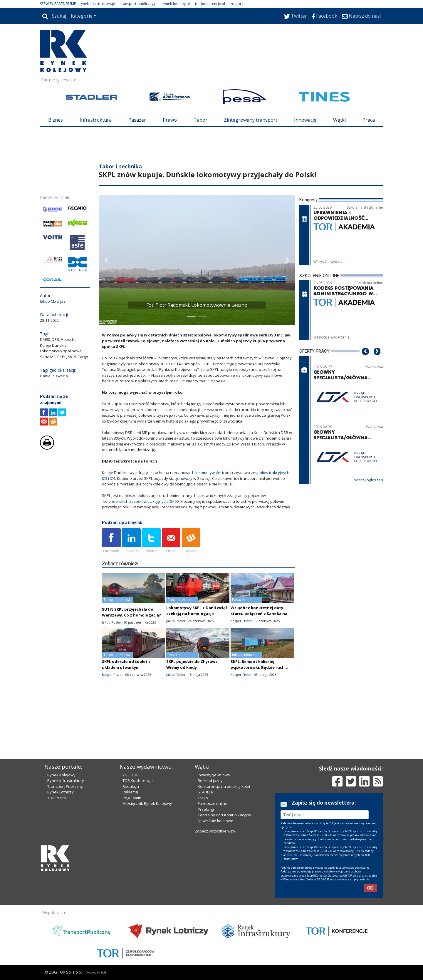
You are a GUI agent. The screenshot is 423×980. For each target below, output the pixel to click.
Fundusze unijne (213, 803)
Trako (203, 798)
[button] (106, 260)
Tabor (200, 120)
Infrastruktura (96, 120)
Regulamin (132, 798)
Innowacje (305, 120)
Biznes (56, 120)
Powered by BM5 (96, 973)
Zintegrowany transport (251, 120)
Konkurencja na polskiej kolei (224, 786)
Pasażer (137, 120)
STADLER (205, 792)
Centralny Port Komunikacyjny (224, 815)
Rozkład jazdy (210, 780)
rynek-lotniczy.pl (176, 4)
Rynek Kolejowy (61, 775)
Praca (369, 120)
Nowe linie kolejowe (215, 821)
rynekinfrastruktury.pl (97, 4)
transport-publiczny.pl (139, 4)
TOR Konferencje (138, 780)
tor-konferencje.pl (210, 4)
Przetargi (206, 809)
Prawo (170, 120)
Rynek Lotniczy (61, 792)
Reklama (130, 792)
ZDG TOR (131, 775)
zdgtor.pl (238, 4)
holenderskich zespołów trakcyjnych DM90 (141, 501)
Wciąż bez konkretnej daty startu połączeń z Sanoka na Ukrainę (259, 614)
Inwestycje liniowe (214, 775)
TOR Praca (57, 798)
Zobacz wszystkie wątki (216, 831)
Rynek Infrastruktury (66, 780)
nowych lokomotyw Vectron (205, 473)
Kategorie (82, 16)
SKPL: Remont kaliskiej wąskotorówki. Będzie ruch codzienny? (258, 667)
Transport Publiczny (65, 786)
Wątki (339, 120)
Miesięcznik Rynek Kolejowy (147, 803)
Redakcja (131, 786)
